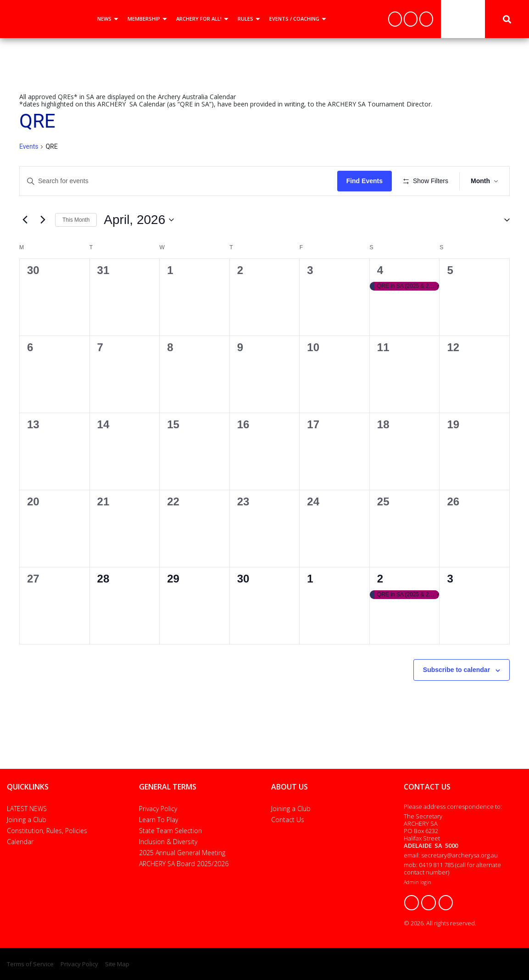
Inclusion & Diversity (168, 842)
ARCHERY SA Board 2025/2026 (184, 864)
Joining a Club (27, 820)
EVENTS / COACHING (294, 19)
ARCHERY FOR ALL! (199, 19)
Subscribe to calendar (457, 670)
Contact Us (288, 820)
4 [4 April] (380, 270)
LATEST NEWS (27, 809)
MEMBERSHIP (144, 19)
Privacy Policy (158, 809)
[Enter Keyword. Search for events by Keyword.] (178, 181)
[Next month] (43, 220)
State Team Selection (170, 831)
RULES (245, 19)
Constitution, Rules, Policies (47, 831)
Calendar (20, 842)
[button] (503, 220)
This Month (76, 220)
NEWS (104, 19)
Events (29, 146)
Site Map (117, 964)
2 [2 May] (380, 579)
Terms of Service (30, 964)
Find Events (365, 181)
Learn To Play (159, 820)
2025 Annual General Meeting (182, 853)
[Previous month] (25, 220)
